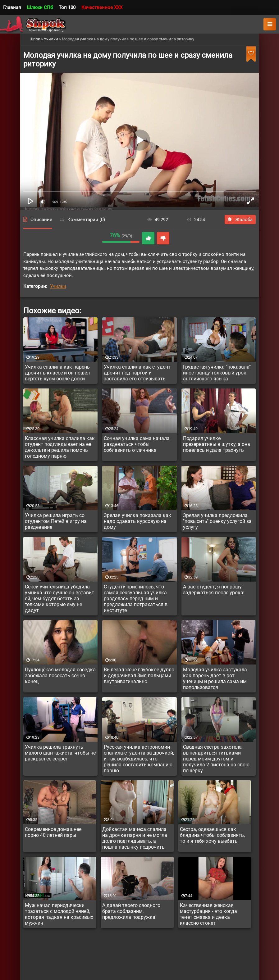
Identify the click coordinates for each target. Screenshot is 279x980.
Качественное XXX (102, 7)
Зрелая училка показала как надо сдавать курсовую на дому (137, 521)
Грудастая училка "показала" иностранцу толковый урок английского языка (217, 373)
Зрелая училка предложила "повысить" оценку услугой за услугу (217, 521)
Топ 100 (67, 7)
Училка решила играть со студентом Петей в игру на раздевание (56, 521)
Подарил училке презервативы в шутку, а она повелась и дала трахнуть (217, 444)
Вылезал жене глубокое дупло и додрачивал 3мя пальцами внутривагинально (139, 676)
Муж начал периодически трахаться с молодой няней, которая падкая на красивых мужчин (59, 914)
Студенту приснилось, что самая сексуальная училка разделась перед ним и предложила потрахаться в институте (136, 599)
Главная (12, 7)
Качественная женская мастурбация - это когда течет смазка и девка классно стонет (208, 914)
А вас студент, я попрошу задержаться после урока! (214, 590)
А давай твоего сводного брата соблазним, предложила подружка (131, 911)
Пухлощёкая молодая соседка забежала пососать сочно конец (60, 676)
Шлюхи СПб (40, 7)
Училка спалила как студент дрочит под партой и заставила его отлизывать (137, 373)
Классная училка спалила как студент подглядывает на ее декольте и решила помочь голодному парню (60, 447)
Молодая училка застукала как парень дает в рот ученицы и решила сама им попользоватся (215, 678)
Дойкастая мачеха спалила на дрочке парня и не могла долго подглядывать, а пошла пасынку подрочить (135, 838)
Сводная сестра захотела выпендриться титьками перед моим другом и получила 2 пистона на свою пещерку (216, 759)
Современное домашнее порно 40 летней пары (53, 832)
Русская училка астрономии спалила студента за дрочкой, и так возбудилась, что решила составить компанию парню (139, 759)
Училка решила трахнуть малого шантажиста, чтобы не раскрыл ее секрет (60, 753)
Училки (58, 286)
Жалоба (240, 220)
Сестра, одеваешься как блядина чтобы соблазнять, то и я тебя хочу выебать (212, 835)
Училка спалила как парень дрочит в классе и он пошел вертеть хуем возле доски (57, 373)
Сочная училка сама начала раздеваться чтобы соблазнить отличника (137, 444)
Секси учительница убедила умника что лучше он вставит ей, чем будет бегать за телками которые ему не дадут (59, 599)
